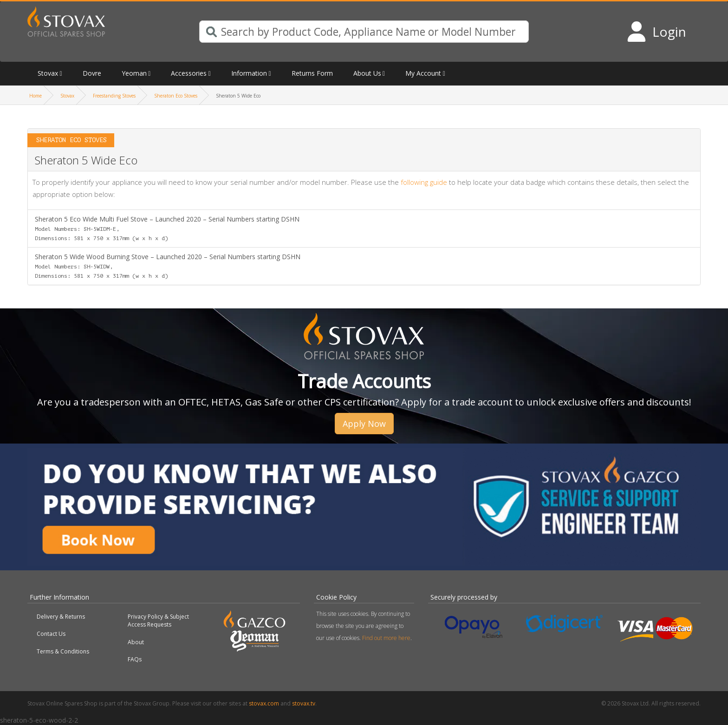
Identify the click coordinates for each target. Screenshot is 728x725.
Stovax (48, 73)
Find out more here (386, 638)
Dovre (92, 73)
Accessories (189, 73)
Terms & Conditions (63, 651)
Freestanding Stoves (114, 96)
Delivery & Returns (61, 617)
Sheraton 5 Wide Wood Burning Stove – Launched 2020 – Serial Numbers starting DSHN (168, 266)
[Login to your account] (656, 32)
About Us (367, 73)
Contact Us (51, 634)
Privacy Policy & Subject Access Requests (158, 620)
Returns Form (312, 73)
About (136, 642)
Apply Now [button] (364, 424)
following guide (424, 182)
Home (36, 96)
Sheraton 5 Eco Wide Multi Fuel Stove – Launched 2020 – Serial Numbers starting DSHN (167, 228)
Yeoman (134, 73)
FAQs (135, 659)
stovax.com (264, 703)
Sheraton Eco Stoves (176, 96)
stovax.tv (304, 703)
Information (249, 73)
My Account (423, 73)
